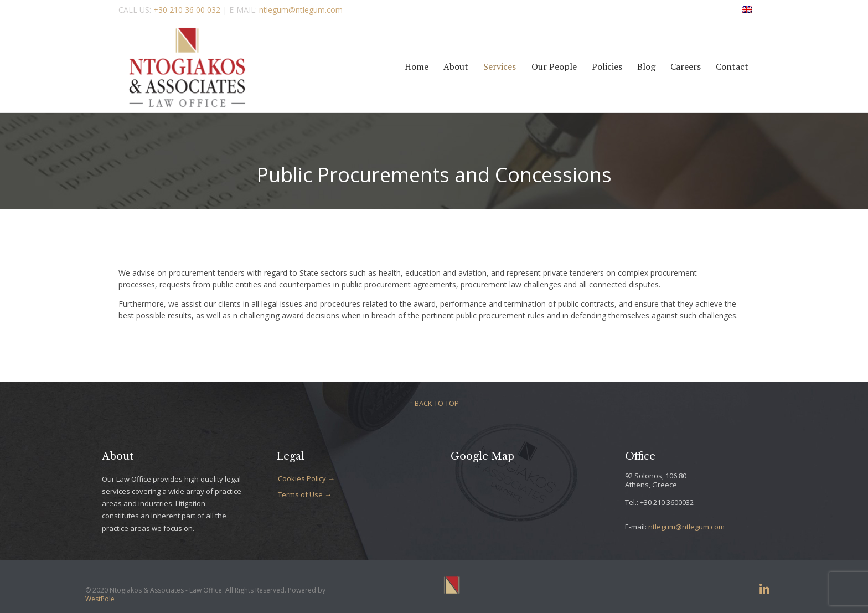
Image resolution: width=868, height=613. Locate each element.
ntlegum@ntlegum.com (686, 527)
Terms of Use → (305, 494)
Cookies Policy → (306, 478)
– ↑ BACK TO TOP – (434, 403)
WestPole (100, 599)
